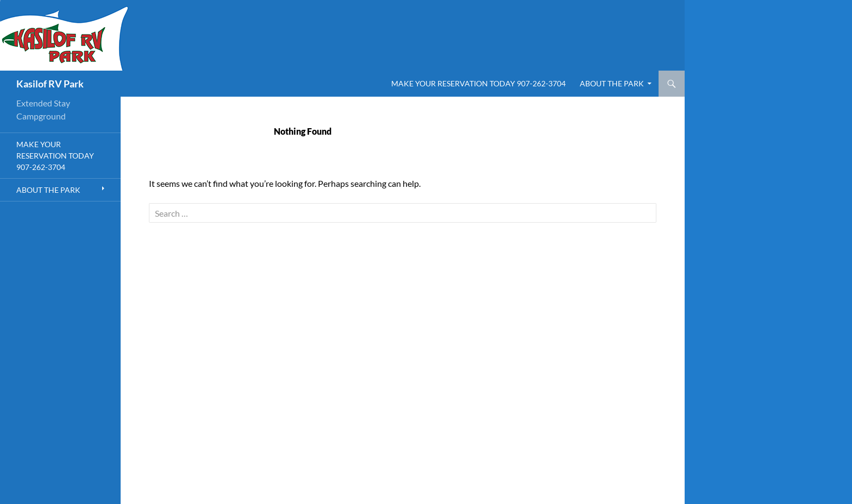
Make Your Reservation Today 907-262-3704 (478, 83)
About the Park (612, 83)
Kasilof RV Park (50, 84)
